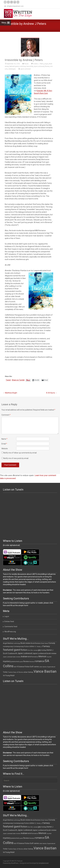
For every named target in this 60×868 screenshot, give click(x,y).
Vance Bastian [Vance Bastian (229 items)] (45, 671)
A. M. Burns (52, 393)
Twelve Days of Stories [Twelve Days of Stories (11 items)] (16, 672)
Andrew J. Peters (38, 64)
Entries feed (9, 621)
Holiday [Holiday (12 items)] (44, 650)
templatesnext (44, 863)
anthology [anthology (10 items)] (17, 643)
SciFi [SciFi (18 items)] (32, 667)
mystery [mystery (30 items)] (7, 661)
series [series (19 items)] (37, 667)
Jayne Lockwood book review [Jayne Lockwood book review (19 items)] (44, 653)
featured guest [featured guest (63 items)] (12, 650)
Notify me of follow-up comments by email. (20, 453)
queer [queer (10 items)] (21, 662)
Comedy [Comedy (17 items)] (52, 643)
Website (5, 449)
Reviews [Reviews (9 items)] (32, 662)
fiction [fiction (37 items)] (24, 650)
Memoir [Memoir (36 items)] (42, 656)
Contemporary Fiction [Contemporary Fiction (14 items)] (21, 646)
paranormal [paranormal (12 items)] (15, 662)
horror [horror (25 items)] (49, 650)
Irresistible (30, 66)
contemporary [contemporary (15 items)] (8, 646)
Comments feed (11, 627)
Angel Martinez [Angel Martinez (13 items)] (8, 643)
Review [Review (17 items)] (26, 661)
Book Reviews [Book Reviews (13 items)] (36, 643)
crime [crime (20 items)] (32, 646)
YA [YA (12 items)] (4, 676)
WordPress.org (10, 632)
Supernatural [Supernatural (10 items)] (51, 667)
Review (26, 64)
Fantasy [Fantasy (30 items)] (46, 646)
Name (4, 439)
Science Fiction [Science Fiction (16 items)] (24, 667)
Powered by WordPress (11, 863)
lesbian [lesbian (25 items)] (24, 657)
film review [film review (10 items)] (34, 650)
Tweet (8, 380)
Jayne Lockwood (39, 66)
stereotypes (12, 69)
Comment (6, 415)
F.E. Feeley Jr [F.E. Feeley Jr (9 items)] (38, 647)
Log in (7, 616)
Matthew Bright (10, 393)
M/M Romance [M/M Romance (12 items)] (33, 657)
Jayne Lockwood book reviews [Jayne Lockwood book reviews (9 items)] (12, 657)
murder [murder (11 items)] (49, 657)
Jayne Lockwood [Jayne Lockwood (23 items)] (25, 653)
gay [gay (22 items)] (39, 650)
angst (46, 64)
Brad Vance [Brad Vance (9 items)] (45, 643)
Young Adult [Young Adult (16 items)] (10, 675)
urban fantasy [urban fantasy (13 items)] (28, 672)
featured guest (14, 66)
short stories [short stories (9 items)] (43, 667)
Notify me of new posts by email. (16, 458)
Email (4, 444)
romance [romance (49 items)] (40, 661)
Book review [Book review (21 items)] (26, 643)
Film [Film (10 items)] (29, 650)
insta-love (22, 66)
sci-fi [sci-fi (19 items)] (16, 667)
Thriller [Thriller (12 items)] (5, 672)
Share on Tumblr (18, 380)
